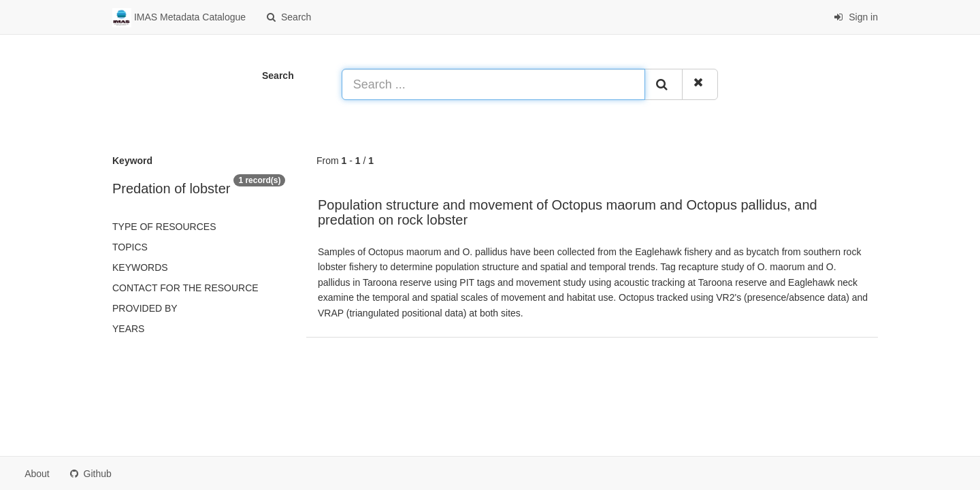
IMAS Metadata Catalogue (179, 18)
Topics (130, 247)
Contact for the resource (185, 288)
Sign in (856, 17)
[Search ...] (493, 84)
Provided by (145, 308)
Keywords (140, 267)
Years (128, 329)
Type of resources (164, 227)
